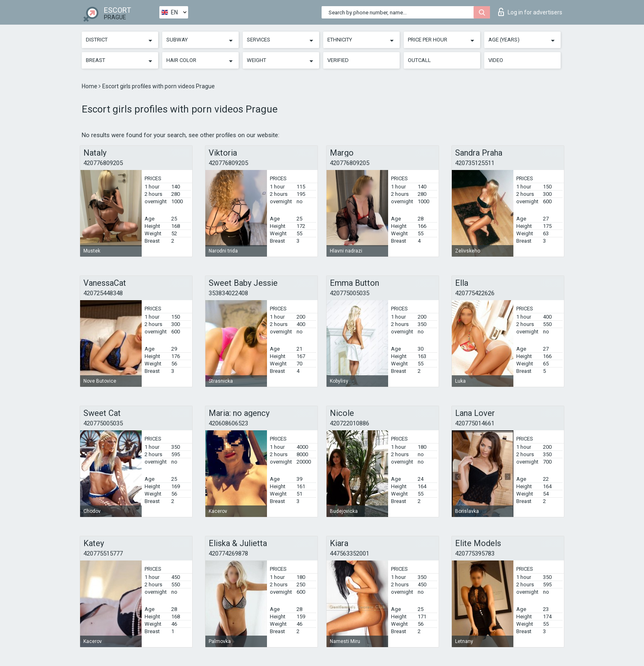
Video (496, 60)
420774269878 (228, 553)
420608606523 (228, 423)
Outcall (419, 60)
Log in (530, 12)
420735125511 (475, 163)
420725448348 (103, 293)
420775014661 (475, 423)
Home (90, 86)
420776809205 (103, 163)
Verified (338, 60)
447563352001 (350, 553)
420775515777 (103, 553)
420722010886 (350, 423)
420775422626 (475, 293)
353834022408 (228, 293)
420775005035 (350, 293)
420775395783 (475, 553)
